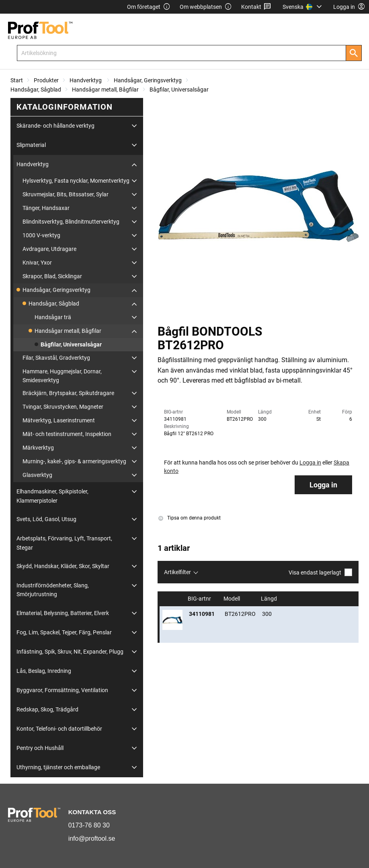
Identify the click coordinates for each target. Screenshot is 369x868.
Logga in (323, 485)
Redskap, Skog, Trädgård (47, 709)
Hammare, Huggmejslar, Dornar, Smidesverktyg (62, 376)
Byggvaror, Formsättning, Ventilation (62, 690)
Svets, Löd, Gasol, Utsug (46, 519)
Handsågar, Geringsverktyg (148, 80)
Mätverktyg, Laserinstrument (59, 420)
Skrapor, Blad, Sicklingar (52, 276)
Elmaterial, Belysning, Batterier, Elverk (63, 613)
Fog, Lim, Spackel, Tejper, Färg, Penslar (64, 632)
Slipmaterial (31, 145)
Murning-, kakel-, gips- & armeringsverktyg (74, 461)
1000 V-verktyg (41, 235)
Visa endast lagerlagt (320, 572)
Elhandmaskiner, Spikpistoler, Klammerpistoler (52, 496)
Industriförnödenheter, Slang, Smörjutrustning (53, 590)
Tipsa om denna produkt (190, 518)
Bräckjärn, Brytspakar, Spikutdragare (68, 393)
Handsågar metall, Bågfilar (105, 90)
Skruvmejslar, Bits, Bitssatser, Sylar (66, 194)
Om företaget (149, 7)
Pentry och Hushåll (40, 748)
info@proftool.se (92, 838)
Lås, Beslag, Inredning (44, 671)
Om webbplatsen (206, 7)
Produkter (46, 80)
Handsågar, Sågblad (36, 90)
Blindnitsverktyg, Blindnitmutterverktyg (71, 222)
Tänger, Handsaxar (46, 208)
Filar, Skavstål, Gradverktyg (56, 358)
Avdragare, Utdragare (49, 249)
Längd (270, 599)
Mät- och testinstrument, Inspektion (67, 434)
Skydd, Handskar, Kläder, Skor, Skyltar (63, 566)
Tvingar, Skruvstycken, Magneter (63, 407)
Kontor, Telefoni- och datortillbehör (59, 729)
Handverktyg (86, 80)
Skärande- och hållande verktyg (55, 126)
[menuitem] (303, 7)
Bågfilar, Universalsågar (179, 90)
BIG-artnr (200, 599)
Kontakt (256, 7)
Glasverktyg (37, 475)
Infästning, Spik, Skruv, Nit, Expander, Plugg (70, 652)
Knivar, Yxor (37, 263)
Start (17, 80)
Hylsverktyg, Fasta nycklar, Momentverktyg (76, 181)
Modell (232, 599)
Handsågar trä (53, 317)
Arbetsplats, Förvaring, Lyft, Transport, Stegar (64, 543)
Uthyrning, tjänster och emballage (58, 767)
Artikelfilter (177, 572)
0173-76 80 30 (89, 825)
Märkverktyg (38, 448)
